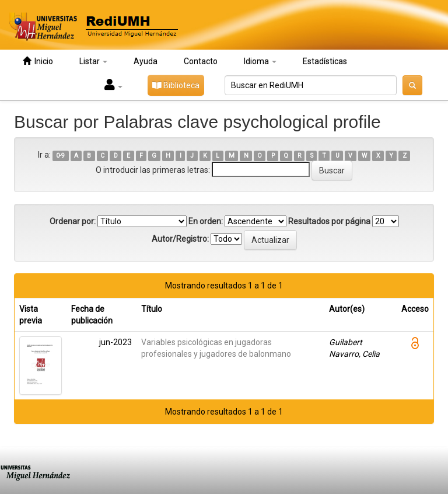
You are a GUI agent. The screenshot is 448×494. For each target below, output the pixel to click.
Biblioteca (176, 85)
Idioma (260, 61)
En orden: (206, 221)
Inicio (38, 61)
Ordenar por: (73, 221)
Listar (93, 61)
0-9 (60, 156)
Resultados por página (329, 221)
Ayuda (146, 61)
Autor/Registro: (180, 239)
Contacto (201, 61)
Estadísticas (325, 61)
